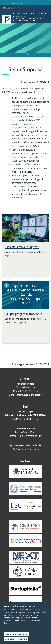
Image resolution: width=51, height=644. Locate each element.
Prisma (13, 3)
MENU (26, 55)
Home (8, 3)
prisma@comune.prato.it (29, 395)
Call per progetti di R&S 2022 (23, 314)
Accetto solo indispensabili (17, 634)
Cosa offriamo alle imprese (22, 247)
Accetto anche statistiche (16, 639)
